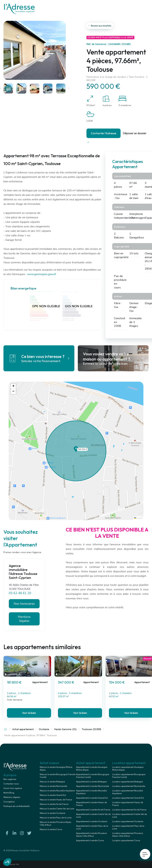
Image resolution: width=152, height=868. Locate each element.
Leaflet (138, 518)
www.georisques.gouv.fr (42, 274)
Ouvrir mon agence (13, 788)
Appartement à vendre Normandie (93, 786)
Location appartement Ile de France (129, 810)
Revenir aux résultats (100, 26)
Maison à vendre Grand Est (53, 795)
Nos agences (10, 779)
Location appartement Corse (126, 840)
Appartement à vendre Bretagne (91, 782)
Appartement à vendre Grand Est (92, 798)
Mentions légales (24, 619)
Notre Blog (9, 793)
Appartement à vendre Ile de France (93, 810)
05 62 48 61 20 (20, 593)
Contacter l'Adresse (103, 133)
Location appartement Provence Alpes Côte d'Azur (128, 835)
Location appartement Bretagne (128, 782)
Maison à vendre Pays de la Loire (56, 818)
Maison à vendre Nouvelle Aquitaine (57, 791)
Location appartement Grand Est (128, 798)
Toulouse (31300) (91, 729)
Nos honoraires (24, 604)
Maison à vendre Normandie (53, 786)
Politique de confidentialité (16, 806)
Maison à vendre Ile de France (54, 804)
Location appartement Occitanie (128, 821)
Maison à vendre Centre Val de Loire (57, 809)
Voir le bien (29, 713)
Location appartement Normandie (129, 786)
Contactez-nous (11, 784)
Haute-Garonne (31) (65, 729)
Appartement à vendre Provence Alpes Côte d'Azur (91, 835)
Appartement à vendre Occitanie (92, 821)
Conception (9, 802)
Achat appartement (23, 729)
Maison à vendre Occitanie (52, 813)
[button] (76, 451)
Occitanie (44, 729)
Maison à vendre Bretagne (52, 782)
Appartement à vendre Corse (90, 840)
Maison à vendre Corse (51, 829)
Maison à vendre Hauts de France (56, 800)
